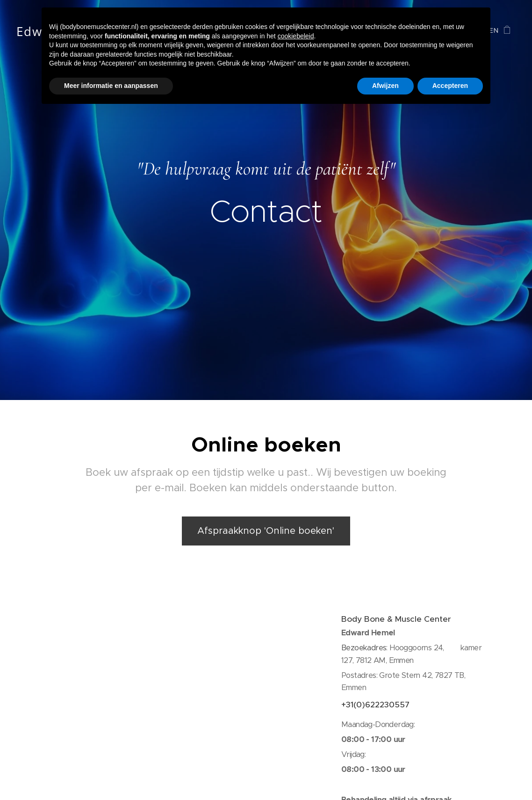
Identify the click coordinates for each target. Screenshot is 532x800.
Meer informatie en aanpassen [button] (111, 86)
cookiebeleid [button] (296, 36)
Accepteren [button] (450, 86)
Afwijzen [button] (385, 86)
